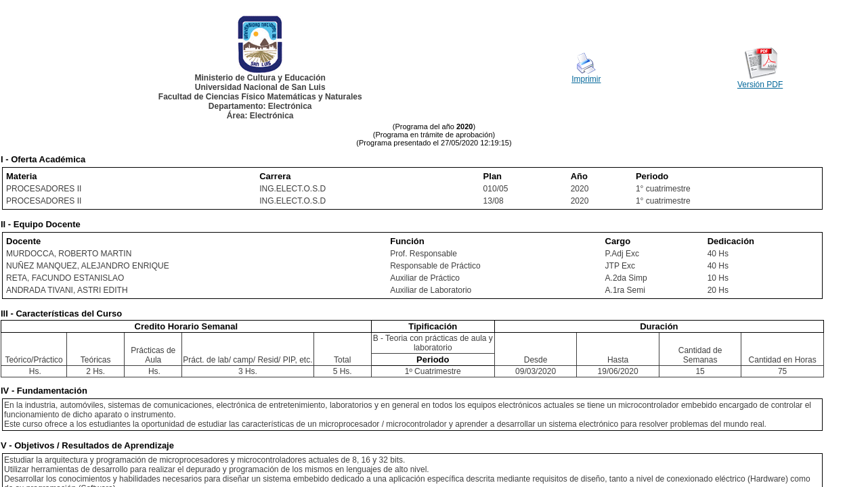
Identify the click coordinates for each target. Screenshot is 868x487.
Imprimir (586, 79)
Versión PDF (760, 85)
